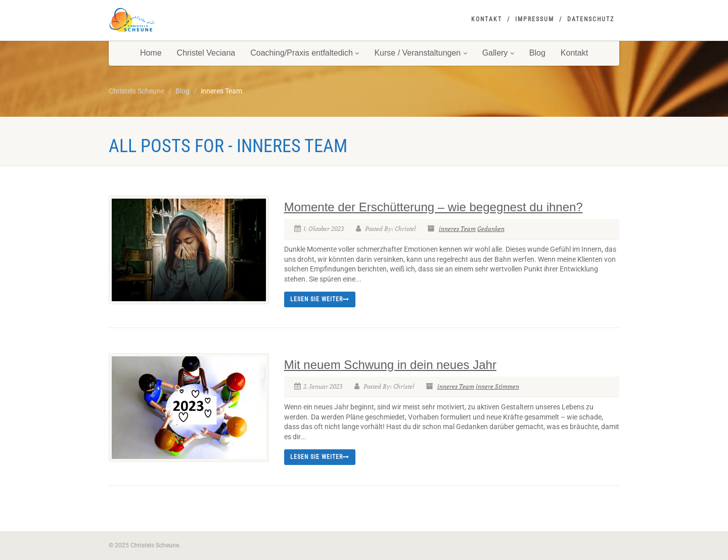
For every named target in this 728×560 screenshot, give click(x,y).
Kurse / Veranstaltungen (420, 53)
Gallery (498, 53)
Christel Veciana (206, 53)
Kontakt (487, 19)
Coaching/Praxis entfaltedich (305, 53)
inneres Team (457, 229)
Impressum (535, 19)
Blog (537, 53)
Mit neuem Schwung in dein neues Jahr (390, 365)
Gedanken (491, 229)
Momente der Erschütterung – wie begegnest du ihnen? (434, 207)
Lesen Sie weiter (320, 299)
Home (151, 53)
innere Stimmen (497, 386)
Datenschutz (591, 19)
